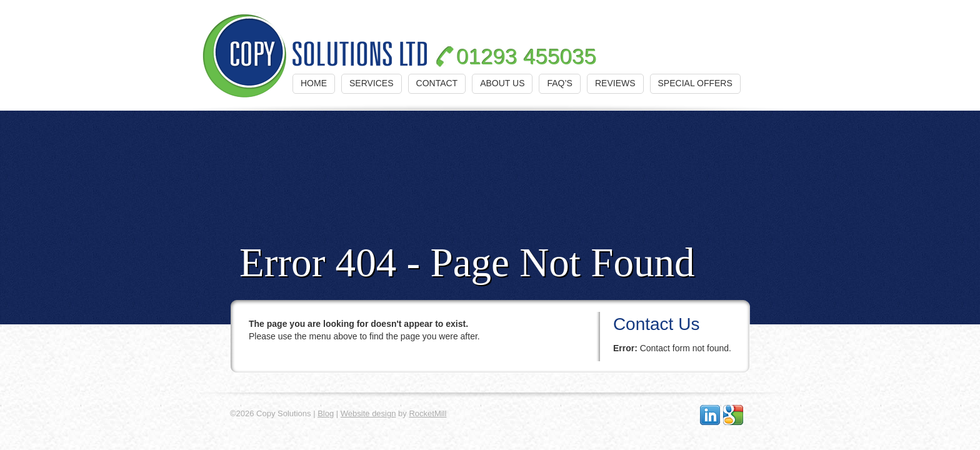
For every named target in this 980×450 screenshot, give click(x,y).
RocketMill (427, 413)
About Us (502, 83)
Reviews (615, 83)
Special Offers (695, 83)
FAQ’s (559, 83)
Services (372, 83)
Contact (437, 83)
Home (314, 83)
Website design (368, 413)
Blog (326, 413)
